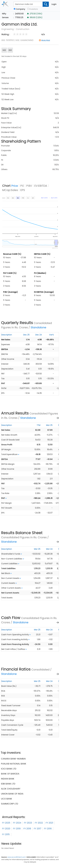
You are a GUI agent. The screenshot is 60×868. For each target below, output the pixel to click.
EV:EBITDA (41, 186)
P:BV (29, 186)
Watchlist (46, 40)
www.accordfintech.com (16, 857)
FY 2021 (49, 823)
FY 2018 (27, 829)
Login (54, 4)
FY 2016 (48, 829)
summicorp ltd (10, 804)
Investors (34, 9)
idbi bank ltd (8, 784)
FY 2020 (6, 829)
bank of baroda (10, 774)
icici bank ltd (9, 769)
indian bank (8, 779)
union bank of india (12, 794)
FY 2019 (17, 829)
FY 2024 (17, 823)
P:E (22, 186)
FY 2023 (28, 823)
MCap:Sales (10, 190)
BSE (10, 50)
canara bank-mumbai (13, 759)
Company (20, 9)
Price (15, 186)
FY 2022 (39, 823)
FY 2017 (38, 829)
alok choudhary (11, 789)
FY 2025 (6, 823)
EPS (23, 190)
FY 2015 (6, 834)
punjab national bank (14, 764)
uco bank (7, 799)
